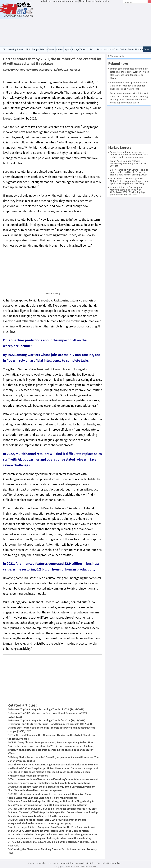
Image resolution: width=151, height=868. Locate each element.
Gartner (75, 70)
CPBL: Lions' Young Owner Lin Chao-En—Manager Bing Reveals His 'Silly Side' (54, 809)
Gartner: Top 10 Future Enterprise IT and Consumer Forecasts (45, 724)
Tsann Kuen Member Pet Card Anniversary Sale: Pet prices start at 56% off (128, 163)
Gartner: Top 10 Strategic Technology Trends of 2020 (40, 709)
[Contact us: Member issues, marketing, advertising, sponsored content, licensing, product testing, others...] (75, 863)
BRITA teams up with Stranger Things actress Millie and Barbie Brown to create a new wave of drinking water (129, 172)
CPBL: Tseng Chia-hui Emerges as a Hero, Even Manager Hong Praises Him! (52, 742)
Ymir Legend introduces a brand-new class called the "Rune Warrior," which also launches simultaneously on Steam (129, 73)
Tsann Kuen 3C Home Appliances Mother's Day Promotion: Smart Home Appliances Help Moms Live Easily (130, 181)
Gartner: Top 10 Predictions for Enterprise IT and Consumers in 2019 (49, 713)
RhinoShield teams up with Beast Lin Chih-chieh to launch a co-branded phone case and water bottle (129, 86)
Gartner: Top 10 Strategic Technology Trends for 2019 (40, 720)
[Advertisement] (96, 25)
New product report (39, 70)
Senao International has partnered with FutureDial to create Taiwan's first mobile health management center (130, 155)
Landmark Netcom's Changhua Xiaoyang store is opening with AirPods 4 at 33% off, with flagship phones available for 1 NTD (127, 191)
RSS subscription (117, 56)
